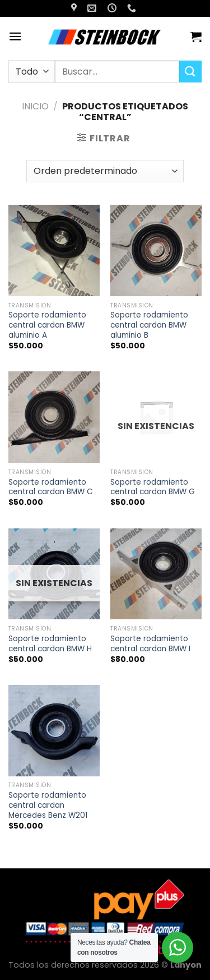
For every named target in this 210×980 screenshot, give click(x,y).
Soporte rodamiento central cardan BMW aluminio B (149, 325)
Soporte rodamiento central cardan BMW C (51, 487)
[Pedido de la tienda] (105, 171)
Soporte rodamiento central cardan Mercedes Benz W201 (48, 805)
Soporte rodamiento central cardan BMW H (50, 644)
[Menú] (15, 36)
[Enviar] (190, 72)
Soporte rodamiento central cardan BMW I (150, 644)
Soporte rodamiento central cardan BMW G (153, 487)
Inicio (35, 106)
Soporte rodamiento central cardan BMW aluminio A (47, 325)
